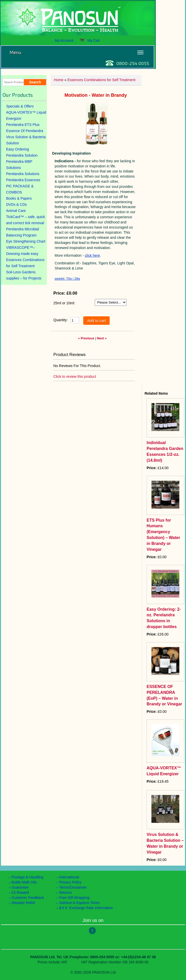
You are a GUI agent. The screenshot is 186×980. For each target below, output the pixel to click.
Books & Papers (19, 198)
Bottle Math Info (24, 882)
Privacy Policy (70, 882)
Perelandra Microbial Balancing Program (23, 232)
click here (92, 255)
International (69, 877)
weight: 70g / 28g (67, 279)
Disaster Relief (23, 903)
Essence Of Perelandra (25, 131)
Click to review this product (75, 376)
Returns (65, 892)
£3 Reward (20, 892)
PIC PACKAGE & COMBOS (20, 189)
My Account (64, 40)
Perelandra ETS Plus (23, 125)
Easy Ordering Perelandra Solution (22, 152)
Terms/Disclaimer (73, 887)
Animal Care (16, 211)
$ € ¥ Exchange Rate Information (86, 908)
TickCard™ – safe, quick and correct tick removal (26, 220)
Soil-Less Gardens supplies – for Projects (24, 275)
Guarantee (20, 887)
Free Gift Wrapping (74, 898)
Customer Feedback (28, 898)
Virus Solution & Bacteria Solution (26, 140)
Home (59, 80)
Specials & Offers (20, 106)
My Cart (90, 40)
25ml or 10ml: (64, 303)
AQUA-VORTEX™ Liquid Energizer (26, 115)
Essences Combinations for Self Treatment (25, 263)
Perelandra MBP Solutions (19, 165)
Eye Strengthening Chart (26, 241)
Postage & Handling (27, 877)
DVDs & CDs (17, 204)
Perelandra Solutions (23, 174)
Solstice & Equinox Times (79, 903)
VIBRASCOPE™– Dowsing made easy (22, 251)
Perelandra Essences (23, 180)
